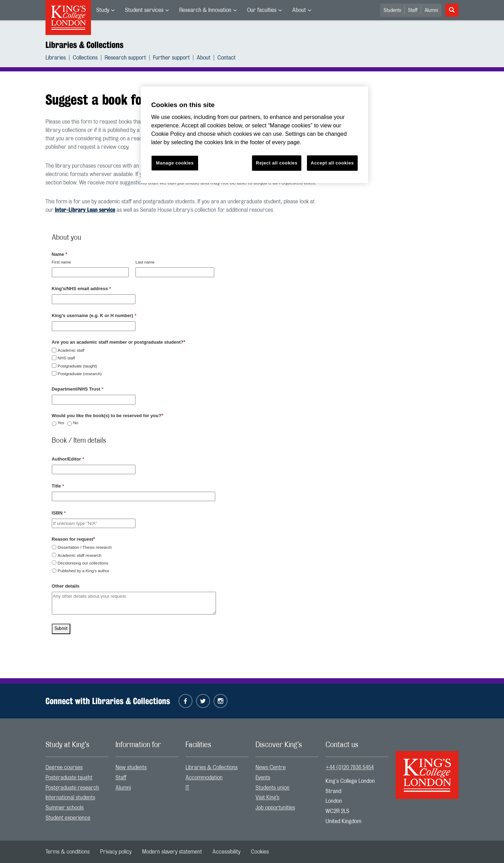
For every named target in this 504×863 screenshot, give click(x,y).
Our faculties (262, 10)
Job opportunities (275, 808)
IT (187, 788)
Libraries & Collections (85, 45)
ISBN (59, 513)
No (76, 423)
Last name (145, 262)
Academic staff (71, 350)
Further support (171, 58)
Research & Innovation (205, 10)
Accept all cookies (332, 163)
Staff (413, 10)
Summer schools (65, 808)
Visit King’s (267, 798)
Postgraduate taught (69, 778)
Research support (125, 58)
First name (61, 262)
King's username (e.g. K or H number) (94, 315)
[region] (254, 135)
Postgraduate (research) (80, 374)
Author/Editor (68, 459)
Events (263, 778)
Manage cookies (175, 163)
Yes (61, 423)
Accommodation (204, 778)
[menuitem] (105, 10)
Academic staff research (80, 555)
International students (70, 798)
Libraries (56, 58)
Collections (85, 58)
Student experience (68, 818)
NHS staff (66, 358)
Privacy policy (116, 852)
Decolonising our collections (83, 563)
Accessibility (226, 852)
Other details (66, 586)
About (299, 10)
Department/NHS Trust (78, 389)
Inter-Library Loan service (85, 210)
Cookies (260, 852)
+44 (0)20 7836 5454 (350, 767)
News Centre (271, 767)
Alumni (431, 10)
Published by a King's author (84, 571)
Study (103, 10)
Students (392, 10)
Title (58, 486)
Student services (144, 10)
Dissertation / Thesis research (85, 547)
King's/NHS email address (82, 289)
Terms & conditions (68, 852)
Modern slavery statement (172, 852)
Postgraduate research (72, 788)
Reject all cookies (277, 163)
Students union (272, 788)
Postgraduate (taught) (78, 366)
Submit (61, 629)
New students (131, 767)
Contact (226, 58)
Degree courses (64, 767)
